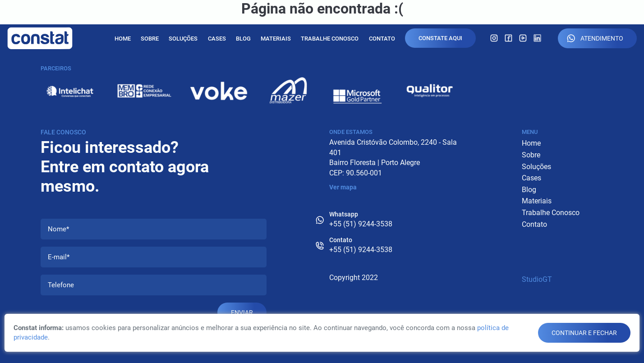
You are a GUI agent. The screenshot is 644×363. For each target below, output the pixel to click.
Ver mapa (343, 187)
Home (123, 39)
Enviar (242, 312)
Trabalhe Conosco (330, 39)
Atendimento (595, 38)
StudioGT (537, 279)
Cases (217, 39)
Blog (243, 39)
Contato (382, 39)
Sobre (150, 39)
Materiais (276, 39)
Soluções (183, 39)
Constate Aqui (440, 38)
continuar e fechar (584, 333)
